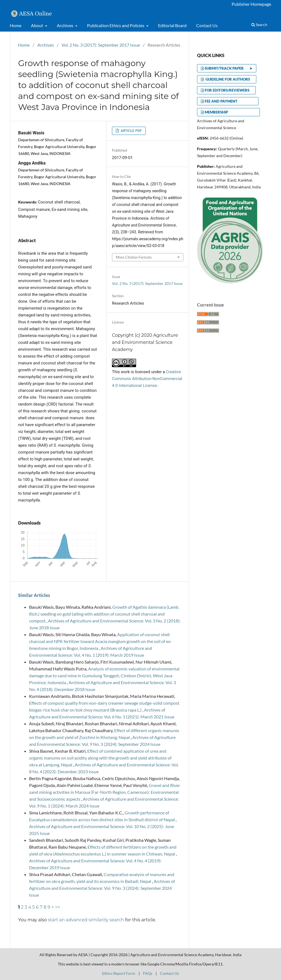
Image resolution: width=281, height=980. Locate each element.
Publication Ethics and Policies (116, 25)
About (37, 25)
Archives (65, 25)
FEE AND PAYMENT (230, 101)
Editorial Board (172, 25)
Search (259, 25)
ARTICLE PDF (131, 131)
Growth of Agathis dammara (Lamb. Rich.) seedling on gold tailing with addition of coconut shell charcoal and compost (104, 614)
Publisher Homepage (251, 4)
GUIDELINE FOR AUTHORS (229, 79)
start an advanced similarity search (86, 920)
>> (57, 907)
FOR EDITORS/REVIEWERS (228, 90)
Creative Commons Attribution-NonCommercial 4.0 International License (147, 379)
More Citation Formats (134, 257)
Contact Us (207, 25)
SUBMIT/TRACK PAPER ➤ (229, 68)
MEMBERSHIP (230, 112)
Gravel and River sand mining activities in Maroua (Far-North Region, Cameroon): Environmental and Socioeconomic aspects (105, 792)
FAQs (148, 973)
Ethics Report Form (119, 973)
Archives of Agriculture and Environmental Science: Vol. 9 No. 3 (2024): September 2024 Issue (102, 888)
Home (16, 25)
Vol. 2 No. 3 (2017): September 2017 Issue (101, 45)
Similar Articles (34, 595)
